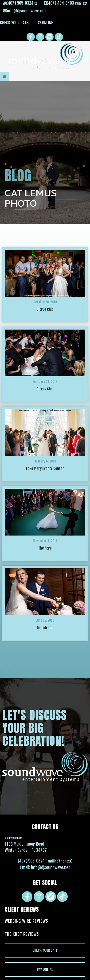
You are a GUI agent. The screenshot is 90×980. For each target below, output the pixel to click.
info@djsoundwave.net (51, 867)
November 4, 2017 (45, 541)
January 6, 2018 (45, 461)
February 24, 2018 (45, 382)
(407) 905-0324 (31, 861)
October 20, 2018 (45, 302)
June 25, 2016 (45, 620)
